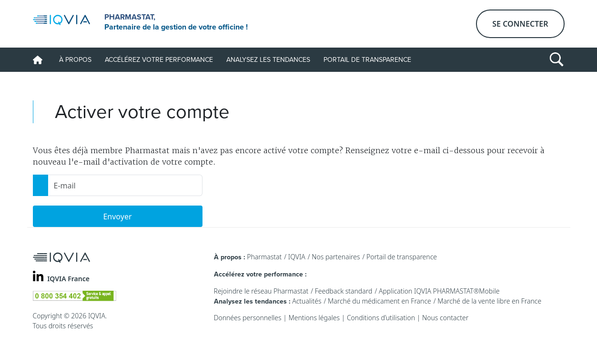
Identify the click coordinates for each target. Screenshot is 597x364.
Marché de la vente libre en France (489, 301)
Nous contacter (445, 318)
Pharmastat (264, 257)
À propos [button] (75, 60)
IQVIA (297, 257)
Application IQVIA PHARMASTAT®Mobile (439, 291)
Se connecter (520, 24)
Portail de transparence (367, 60)
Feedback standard (344, 291)
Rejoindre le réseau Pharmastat (261, 291)
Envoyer (117, 216)
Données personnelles (248, 318)
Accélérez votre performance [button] (159, 60)
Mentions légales (314, 318)
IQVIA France (68, 279)
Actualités (307, 301)
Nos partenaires (336, 257)
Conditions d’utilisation (381, 318)
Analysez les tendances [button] (268, 60)
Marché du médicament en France (379, 301)
